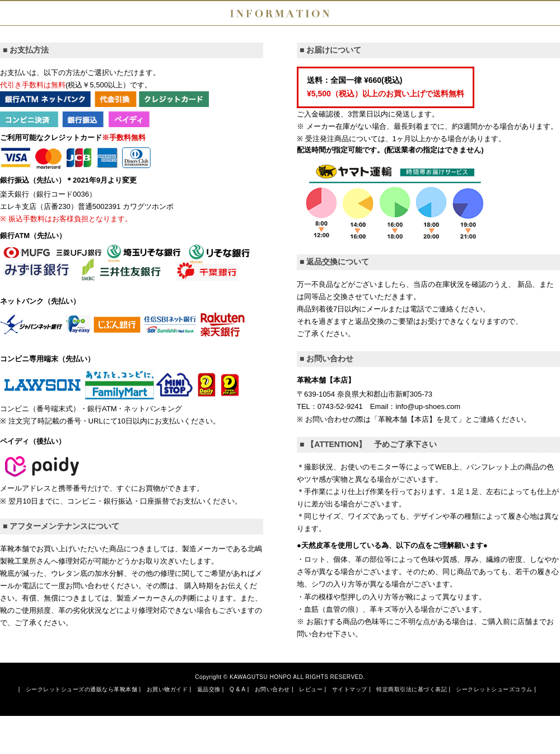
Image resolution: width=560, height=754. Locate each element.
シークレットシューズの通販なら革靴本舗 (82, 689)
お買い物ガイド (167, 689)
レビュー (311, 689)
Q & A (238, 689)
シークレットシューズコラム (494, 689)
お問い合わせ (272, 689)
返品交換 (209, 689)
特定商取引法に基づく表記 (412, 689)
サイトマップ (350, 689)
